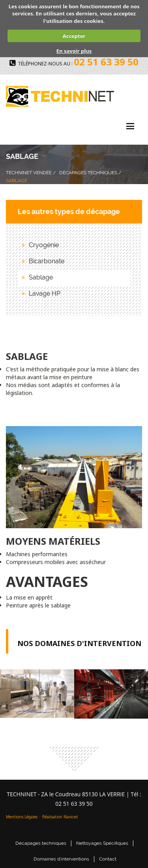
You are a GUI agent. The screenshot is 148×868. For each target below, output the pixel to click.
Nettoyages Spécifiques (102, 843)
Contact (108, 859)
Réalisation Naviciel (60, 817)
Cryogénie (44, 245)
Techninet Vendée (29, 173)
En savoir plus (74, 51)
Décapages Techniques (88, 173)
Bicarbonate (47, 261)
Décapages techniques (41, 843)
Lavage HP (45, 293)
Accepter (74, 36)
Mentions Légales (22, 817)
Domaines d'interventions (61, 859)
